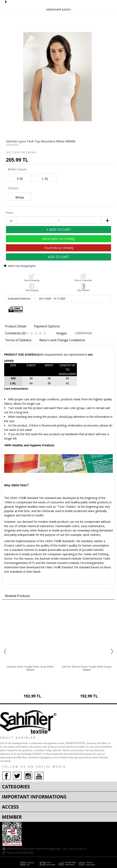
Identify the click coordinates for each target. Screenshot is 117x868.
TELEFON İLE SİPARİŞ (59, 248)
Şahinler (12, 145)
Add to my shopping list (22, 266)
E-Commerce (70, 863)
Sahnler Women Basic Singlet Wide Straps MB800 (87, 668)
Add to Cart (59, 257)
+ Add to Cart (59, 229)
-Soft (59, 863)
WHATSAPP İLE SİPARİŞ (58, 239)
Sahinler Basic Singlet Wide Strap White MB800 (30, 668)
